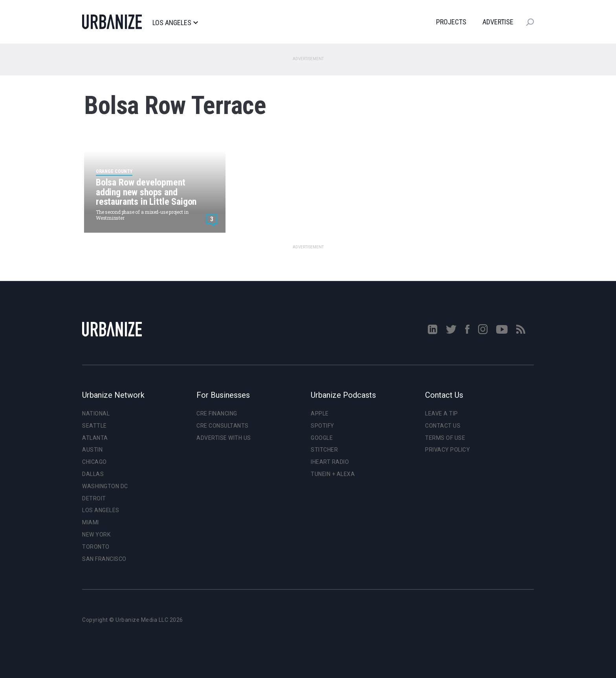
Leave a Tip (442, 413)
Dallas (93, 474)
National (96, 413)
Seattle (94, 426)
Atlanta (95, 438)
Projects (451, 22)
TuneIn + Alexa (333, 474)
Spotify (323, 426)
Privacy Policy (447, 450)
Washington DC (105, 486)
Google (322, 438)
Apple (320, 413)
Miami (91, 522)
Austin (92, 450)
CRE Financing (217, 413)
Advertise (498, 22)
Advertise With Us (224, 438)
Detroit (94, 498)
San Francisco (104, 559)
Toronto (96, 547)
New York (96, 535)
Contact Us (443, 426)
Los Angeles (175, 23)
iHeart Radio (330, 462)
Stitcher (324, 450)
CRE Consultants (223, 426)
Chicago (94, 462)
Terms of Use (445, 438)
